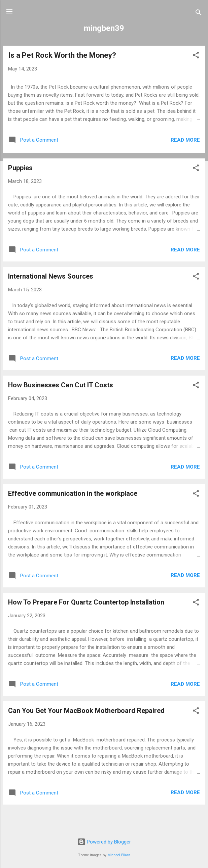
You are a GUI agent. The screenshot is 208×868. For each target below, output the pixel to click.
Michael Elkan (119, 855)
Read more (185, 140)
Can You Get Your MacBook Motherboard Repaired (86, 711)
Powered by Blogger (104, 842)
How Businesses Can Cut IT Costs (61, 385)
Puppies (20, 168)
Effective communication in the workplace (73, 493)
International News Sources (51, 276)
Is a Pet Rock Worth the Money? (62, 55)
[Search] (199, 14)
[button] (196, 56)
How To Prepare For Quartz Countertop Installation (86, 602)
